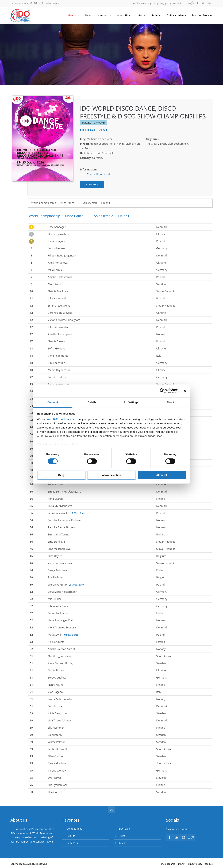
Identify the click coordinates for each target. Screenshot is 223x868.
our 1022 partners (59, 419)
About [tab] (170, 402)
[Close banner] (185, 391)
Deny (61, 475)
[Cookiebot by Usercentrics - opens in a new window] (162, 391)
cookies (209, 864)
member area (139, 3)
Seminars (72, 843)
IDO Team (124, 829)
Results (71, 836)
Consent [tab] (53, 402)
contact (177, 3)
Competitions (74, 829)
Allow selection (111, 475)
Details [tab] (92, 402)
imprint (151, 3)
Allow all (162, 475)
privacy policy (164, 3)
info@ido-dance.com (47, 3)
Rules (122, 843)
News (122, 836)
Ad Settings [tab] (131, 402)
